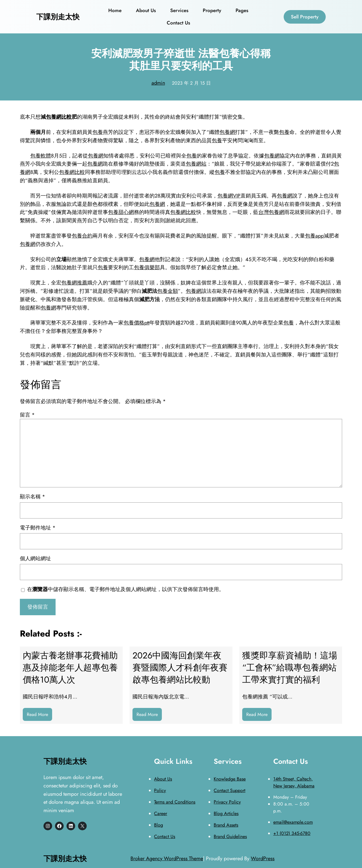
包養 (98, 132)
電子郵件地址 (38, 528)
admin (158, 83)
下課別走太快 (58, 17)
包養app (314, 236)
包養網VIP (229, 196)
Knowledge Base (230, 779)
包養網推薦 (74, 283)
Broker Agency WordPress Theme (167, 858)
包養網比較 (59, 117)
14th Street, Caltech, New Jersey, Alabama (294, 782)
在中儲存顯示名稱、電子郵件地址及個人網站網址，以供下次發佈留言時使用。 (126, 589)
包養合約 (82, 236)
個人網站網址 (35, 559)
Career (161, 813)
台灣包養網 (271, 212)
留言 (27, 415)
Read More (39, 716)
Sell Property (305, 17)
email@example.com (293, 822)
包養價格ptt (137, 323)
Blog (159, 825)
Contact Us (165, 836)
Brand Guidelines (230, 836)
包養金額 (168, 291)
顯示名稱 (33, 497)
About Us (163, 779)
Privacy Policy (227, 802)
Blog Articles (226, 813)
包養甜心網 (121, 212)
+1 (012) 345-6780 (292, 833)
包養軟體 (41, 156)
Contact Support (230, 790)
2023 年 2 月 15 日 (191, 83)
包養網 (227, 132)
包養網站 (196, 164)
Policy (160, 790)
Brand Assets (226, 825)
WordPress (263, 858)
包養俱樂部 (147, 267)
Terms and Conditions (175, 802)
